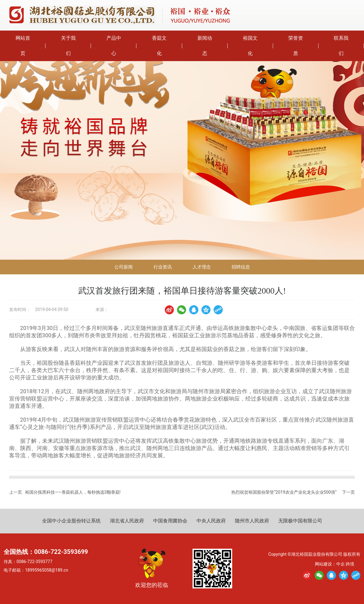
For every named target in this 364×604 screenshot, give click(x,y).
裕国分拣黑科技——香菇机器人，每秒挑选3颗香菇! (73, 492)
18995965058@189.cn (47, 570)
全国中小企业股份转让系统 (71, 521)
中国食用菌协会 (170, 521)
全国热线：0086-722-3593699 (46, 552)
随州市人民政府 (252, 521)
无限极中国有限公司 (300, 521)
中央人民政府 (211, 521)
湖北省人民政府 (127, 521)
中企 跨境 (345, 564)
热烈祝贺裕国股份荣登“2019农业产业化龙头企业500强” (284, 492)
